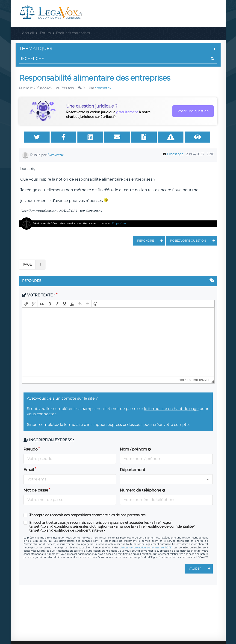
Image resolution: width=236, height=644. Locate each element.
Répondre (151, 241)
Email (29, 470)
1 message (175, 154)
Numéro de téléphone (143, 490)
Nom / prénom (135, 449)
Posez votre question (194, 241)
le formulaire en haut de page (171, 409)
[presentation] (26, 304)
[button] (26, 304)
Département (133, 470)
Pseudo (31, 449)
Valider (201, 569)
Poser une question (193, 111)
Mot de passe (36, 490)
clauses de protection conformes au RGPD (146, 548)
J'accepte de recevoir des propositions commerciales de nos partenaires (87, 515)
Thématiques (118, 48)
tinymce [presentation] (204, 380)
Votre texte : (39, 295)
